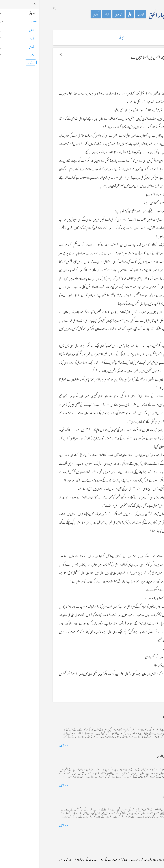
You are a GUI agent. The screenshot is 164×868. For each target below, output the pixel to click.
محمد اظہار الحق (124, 14)
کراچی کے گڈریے (134, 716)
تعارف (102, 14)
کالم (91, 14)
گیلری (57, 14)
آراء (68, 14)
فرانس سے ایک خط (134, 796)
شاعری (79, 14)
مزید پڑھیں (25, 745)
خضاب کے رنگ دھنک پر (130, 756)
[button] (22, 54)
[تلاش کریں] (16, 8)
